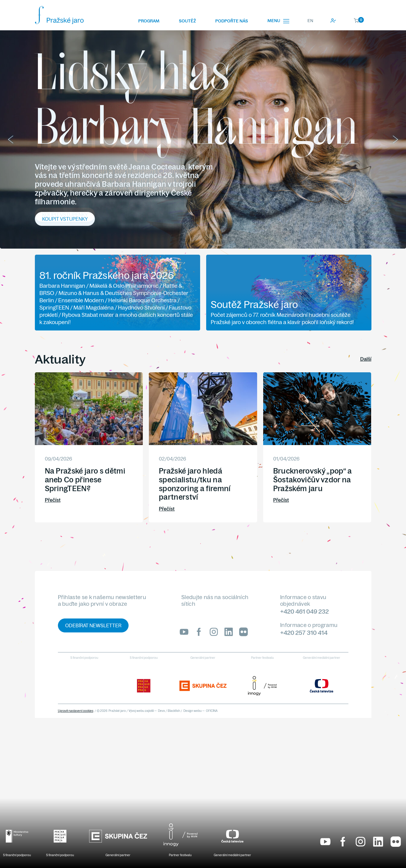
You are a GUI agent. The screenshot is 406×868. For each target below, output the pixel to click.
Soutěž (187, 21)
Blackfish (174, 711)
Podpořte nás (232, 21)
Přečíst (53, 500)
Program (149, 21)
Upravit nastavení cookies (76, 711)
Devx (161, 711)
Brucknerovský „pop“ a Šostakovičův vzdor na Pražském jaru (313, 480)
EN (310, 21)
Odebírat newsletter (93, 625)
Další (366, 359)
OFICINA (212, 711)
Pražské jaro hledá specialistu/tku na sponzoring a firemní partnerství (195, 484)
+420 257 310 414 (304, 633)
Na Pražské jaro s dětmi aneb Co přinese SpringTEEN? (85, 480)
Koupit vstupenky (65, 215)
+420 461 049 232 (304, 611)
